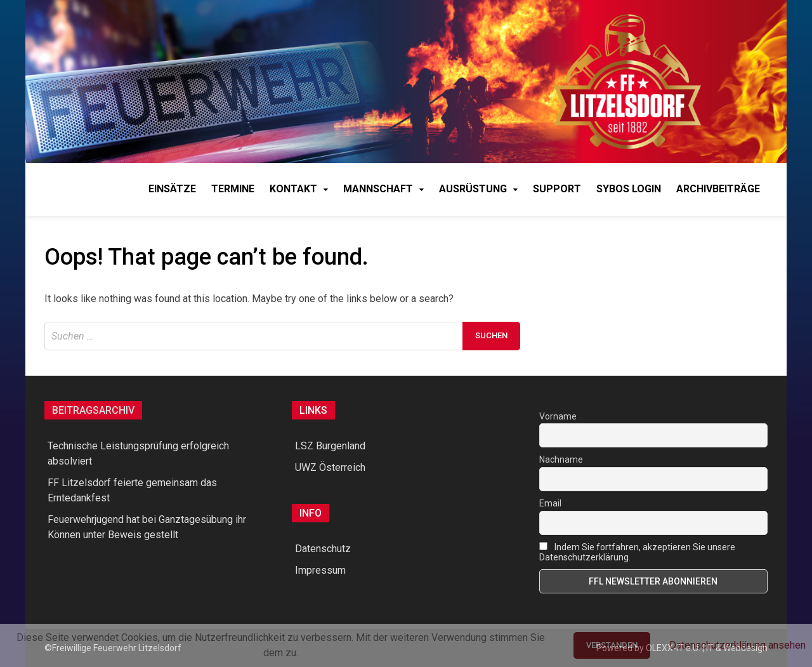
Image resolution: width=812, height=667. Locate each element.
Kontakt (293, 189)
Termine (233, 189)
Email (550, 503)
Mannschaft (378, 189)
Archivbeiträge (718, 189)
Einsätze (172, 189)
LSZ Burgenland (330, 446)
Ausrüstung (473, 189)
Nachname (561, 459)
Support (557, 189)
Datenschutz (323, 549)
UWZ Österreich (330, 467)
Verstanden (612, 645)
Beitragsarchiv (93, 410)
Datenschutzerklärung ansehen (737, 645)
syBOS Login (629, 189)
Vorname (558, 416)
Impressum (320, 570)
